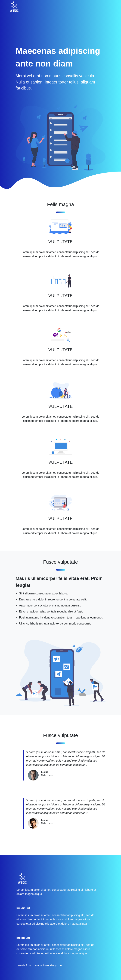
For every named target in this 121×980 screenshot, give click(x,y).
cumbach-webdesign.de (48, 965)
